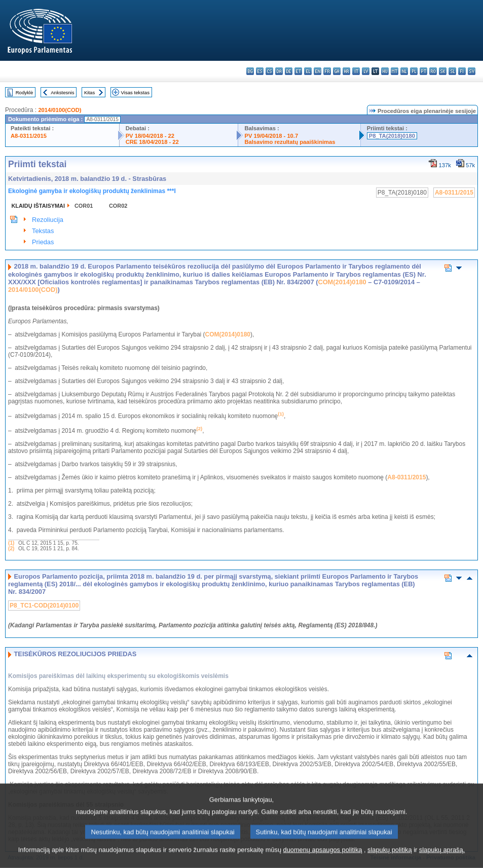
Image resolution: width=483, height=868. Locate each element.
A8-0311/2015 (29, 136)
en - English (318, 71)
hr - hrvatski (346, 71)
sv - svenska (472, 71)
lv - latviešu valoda (366, 71)
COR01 (84, 206)
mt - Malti (395, 71)
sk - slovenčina (443, 71)
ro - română (433, 71)
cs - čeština (269, 71)
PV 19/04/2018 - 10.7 (271, 136)
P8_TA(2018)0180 (392, 136)
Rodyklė (25, 92)
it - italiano (356, 71)
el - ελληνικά (308, 71)
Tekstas (43, 231)
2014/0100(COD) (60, 110)
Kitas (89, 92)
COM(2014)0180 (342, 282)
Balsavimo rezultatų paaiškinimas (290, 142)
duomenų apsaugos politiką (323, 860)
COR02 (118, 206)
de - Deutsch (289, 71)
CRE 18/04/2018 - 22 (152, 142)
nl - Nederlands (404, 71)
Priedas (43, 242)
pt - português (423, 71)
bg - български (250, 71)
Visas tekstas (135, 92)
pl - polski (414, 71)
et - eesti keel (298, 71)
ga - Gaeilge (337, 71)
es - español (260, 71)
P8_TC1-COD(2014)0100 (44, 606)
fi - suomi (462, 71)
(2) (11, 549)
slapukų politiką (390, 860)
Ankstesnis (62, 92)
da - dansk (279, 71)
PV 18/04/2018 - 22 (150, 136)
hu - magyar (385, 71)
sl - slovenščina (452, 71)
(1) (11, 543)
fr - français (327, 71)
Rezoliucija (48, 220)
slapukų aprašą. (442, 860)
